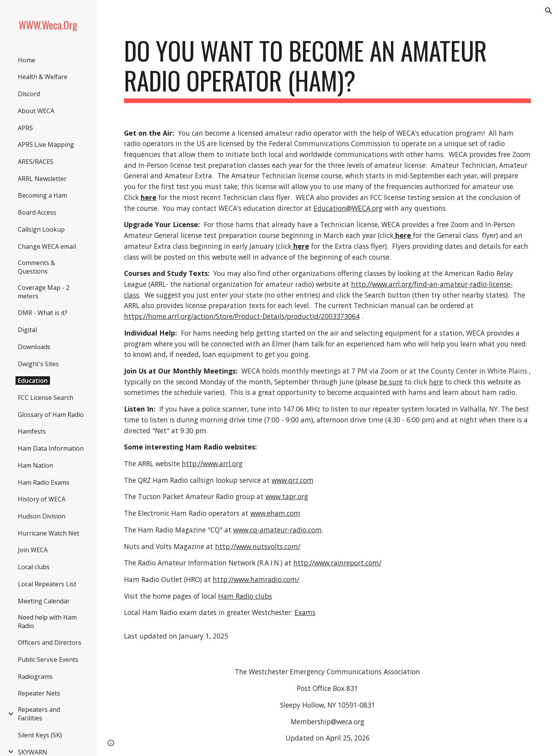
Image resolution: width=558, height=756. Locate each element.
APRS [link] (25, 128)
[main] (328, 69)
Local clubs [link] (34, 567)
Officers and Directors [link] (50, 642)
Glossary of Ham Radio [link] (51, 415)
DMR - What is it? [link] (43, 313)
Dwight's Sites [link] (38, 364)
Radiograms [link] (35, 677)
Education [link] (33, 381)
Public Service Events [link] (48, 660)
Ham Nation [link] (35, 465)
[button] (549, 11)
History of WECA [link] (42, 499)
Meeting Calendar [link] (44, 601)
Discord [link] (29, 94)
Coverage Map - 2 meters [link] (44, 292)
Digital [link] (27, 330)
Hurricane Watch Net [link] (48, 533)
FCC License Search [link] (46, 398)
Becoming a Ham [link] (42, 195)
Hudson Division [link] (42, 516)
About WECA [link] (36, 111)
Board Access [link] (37, 212)
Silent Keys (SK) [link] (40, 735)
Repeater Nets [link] (39, 693)
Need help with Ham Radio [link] (47, 622)
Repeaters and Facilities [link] (39, 714)
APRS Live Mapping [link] (46, 145)
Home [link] (27, 60)
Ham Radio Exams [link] (44, 482)
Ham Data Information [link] (51, 448)
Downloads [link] (34, 347)
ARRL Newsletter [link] (42, 179)
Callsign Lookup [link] (41, 229)
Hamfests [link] (32, 431)
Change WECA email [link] (47, 246)
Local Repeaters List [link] (47, 584)
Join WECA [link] (33, 550)
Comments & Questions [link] (36, 267)
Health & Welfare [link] (43, 77)
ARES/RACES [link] (36, 162)
